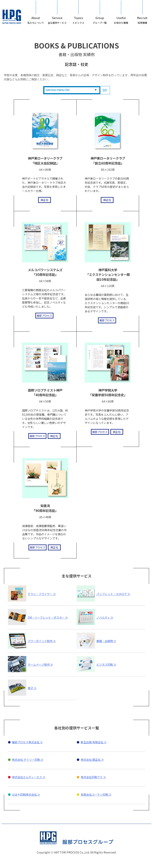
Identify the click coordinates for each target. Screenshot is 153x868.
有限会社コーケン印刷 (94, 813)
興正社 (40, 201)
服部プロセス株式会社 (26, 760)
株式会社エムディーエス (27, 795)
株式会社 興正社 (91, 778)
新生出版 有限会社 (92, 760)
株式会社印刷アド (92, 795)
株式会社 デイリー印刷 (26, 778)
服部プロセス (39, 316)
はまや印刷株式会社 (24, 813)
